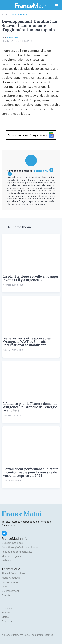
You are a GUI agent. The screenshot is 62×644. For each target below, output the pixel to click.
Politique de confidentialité (17, 552)
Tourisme (7, 621)
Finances (7, 608)
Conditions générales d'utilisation (21, 547)
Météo (5, 617)
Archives (6, 561)
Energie (6, 595)
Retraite (6, 612)
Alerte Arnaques (11, 578)
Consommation (10, 582)
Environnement (19, 14)
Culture (6, 586)
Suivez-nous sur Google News (31, 135)
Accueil (5, 14)
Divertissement (10, 591)
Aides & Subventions (13, 573)
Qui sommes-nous (12, 543)
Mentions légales (11, 556)
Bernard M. (41, 171)
